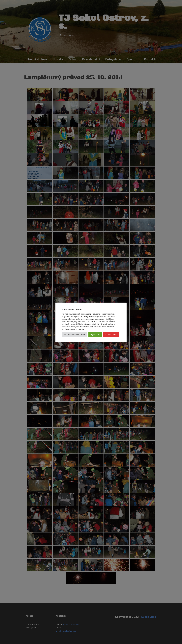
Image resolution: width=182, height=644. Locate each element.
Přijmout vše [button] (95, 335)
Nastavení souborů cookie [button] (74, 335)
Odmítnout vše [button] (111, 335)
